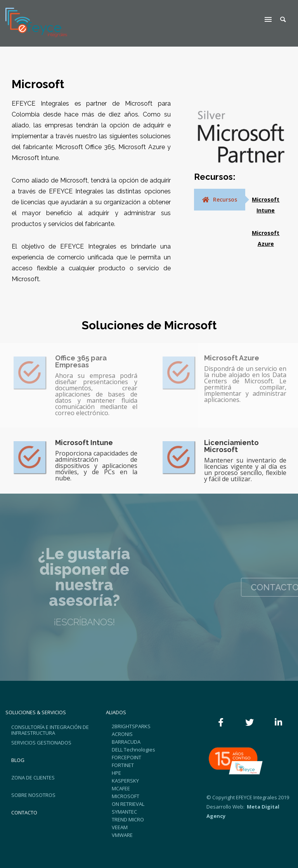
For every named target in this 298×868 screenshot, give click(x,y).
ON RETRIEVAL (128, 804)
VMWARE (122, 835)
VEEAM (120, 827)
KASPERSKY (125, 781)
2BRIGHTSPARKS (131, 726)
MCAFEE (121, 788)
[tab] (220, 200)
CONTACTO (24, 812)
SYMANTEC (124, 812)
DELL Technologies (133, 750)
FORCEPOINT (126, 757)
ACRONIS (122, 734)
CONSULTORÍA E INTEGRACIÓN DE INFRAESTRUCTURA (50, 730)
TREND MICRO (128, 819)
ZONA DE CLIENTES (33, 778)
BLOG (18, 760)
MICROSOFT (126, 796)
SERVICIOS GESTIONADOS (41, 743)
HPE (116, 773)
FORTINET (123, 765)
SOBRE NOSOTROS (33, 795)
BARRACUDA (126, 742)
